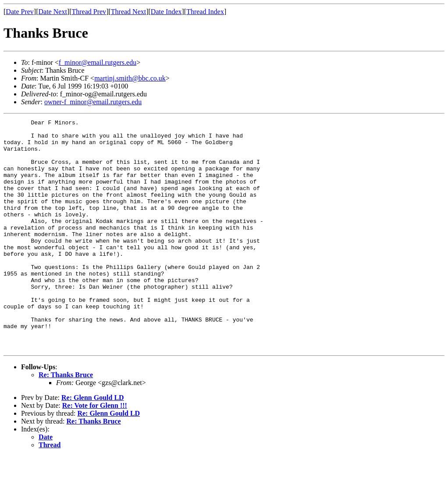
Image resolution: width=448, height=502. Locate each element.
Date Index (166, 12)
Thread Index (205, 12)
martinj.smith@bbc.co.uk (130, 78)
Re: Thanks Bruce (66, 421)
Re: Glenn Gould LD (93, 444)
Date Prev (20, 12)
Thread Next (128, 12)
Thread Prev (89, 12)
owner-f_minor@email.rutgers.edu (93, 102)
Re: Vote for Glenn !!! (95, 451)
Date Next (53, 12)
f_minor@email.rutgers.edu (98, 62)
